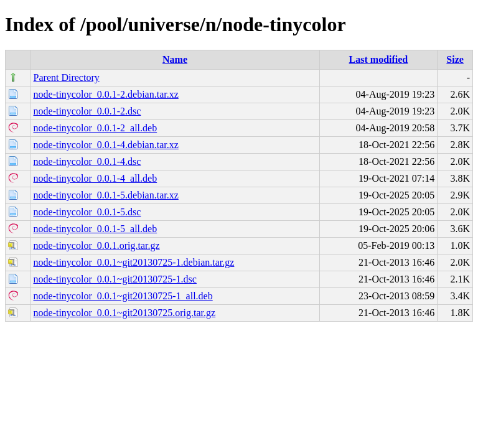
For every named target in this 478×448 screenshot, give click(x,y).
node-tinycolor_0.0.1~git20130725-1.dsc (115, 279)
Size (455, 59)
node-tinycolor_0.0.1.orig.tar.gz (97, 245)
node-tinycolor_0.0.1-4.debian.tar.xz (106, 145)
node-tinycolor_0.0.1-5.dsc (87, 212)
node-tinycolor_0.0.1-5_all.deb (96, 229)
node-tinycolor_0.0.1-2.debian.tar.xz (106, 94)
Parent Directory (67, 77)
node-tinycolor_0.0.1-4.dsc (87, 161)
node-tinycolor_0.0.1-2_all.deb (96, 128)
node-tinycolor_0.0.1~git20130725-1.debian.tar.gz (134, 262)
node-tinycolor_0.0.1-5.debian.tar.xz (106, 195)
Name (175, 59)
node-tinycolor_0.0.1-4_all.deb (96, 178)
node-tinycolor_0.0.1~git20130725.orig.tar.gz (125, 313)
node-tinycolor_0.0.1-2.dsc (87, 111)
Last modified (379, 59)
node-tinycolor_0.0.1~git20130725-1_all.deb (123, 296)
